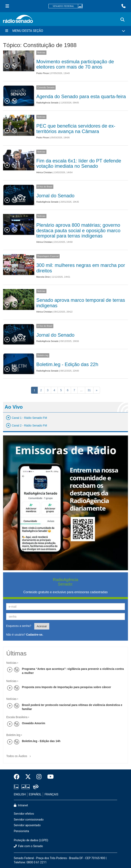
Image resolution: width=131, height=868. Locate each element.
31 (89, 390)
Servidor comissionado (29, 820)
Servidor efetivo (24, 814)
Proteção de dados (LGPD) (31, 840)
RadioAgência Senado (47, 103)
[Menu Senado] (7, 6)
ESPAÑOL (35, 794)
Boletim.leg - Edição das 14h (41, 741)
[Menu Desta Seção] (65, 31)
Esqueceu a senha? (19, 626)
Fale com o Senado (28, 846)
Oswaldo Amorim (34, 723)
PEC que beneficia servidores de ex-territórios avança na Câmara (76, 128)
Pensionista (21, 831)
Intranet (21, 805)
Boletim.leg (43, 355)
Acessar (42, 626)
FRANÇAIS (52, 794)
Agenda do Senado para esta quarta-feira (81, 96)
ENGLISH (20, 794)
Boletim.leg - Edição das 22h (67, 364)
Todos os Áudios (19, 755)
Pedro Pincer (43, 73)
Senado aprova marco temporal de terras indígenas (81, 303)
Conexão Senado (46, 87)
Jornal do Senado (55, 196)
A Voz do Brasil (45, 187)
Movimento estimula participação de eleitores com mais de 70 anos (75, 64)
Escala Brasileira (17, 717)
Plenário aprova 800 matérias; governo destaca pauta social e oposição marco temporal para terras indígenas (78, 230)
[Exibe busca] (122, 20)
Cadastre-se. (35, 635)
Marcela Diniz (43, 277)
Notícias (41, 53)
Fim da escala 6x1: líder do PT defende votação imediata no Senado (79, 163)
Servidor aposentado (27, 825)
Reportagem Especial (48, 256)
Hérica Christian (44, 172)
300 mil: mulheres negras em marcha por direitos (81, 268)
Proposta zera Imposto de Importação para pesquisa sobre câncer (67, 687)
